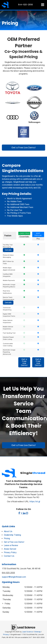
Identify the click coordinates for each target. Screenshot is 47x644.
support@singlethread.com (14, 577)
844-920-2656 (8, 573)
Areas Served (10, 549)
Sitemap (37, 632)
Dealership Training (12, 535)
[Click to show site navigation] (43, 5)
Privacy (6, 634)
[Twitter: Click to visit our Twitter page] (22, 513)
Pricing (7, 538)
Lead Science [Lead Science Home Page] (28, 632)
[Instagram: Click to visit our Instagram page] (27, 513)
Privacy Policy (10, 552)
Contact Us (9, 556)
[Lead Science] (23, 627)
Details (8, 250)
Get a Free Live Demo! (24, 148)
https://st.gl (35, 501)
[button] (26, 5)
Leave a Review (11, 545)
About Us (8, 531)
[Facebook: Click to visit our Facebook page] (19, 513)
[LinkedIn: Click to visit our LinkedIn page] (24, 513)
